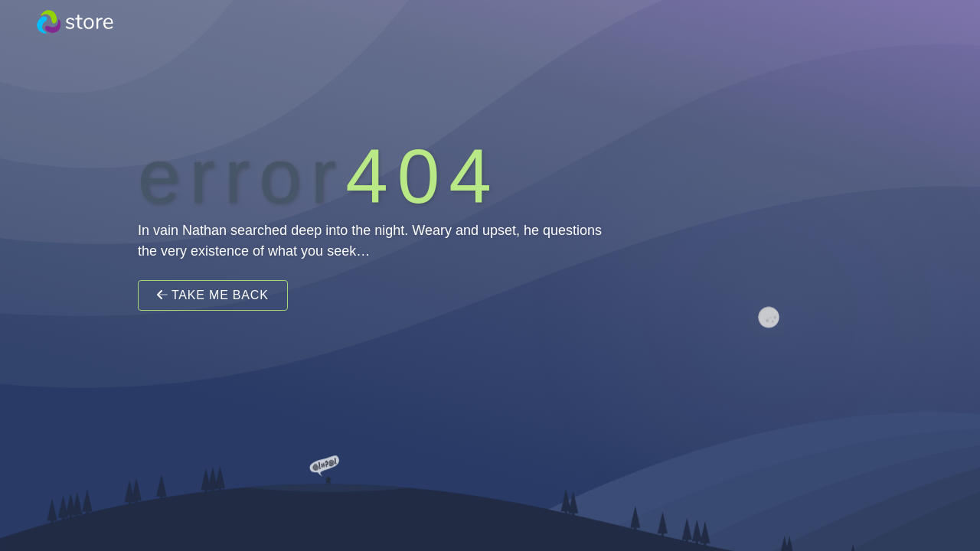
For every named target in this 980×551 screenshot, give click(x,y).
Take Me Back (213, 295)
